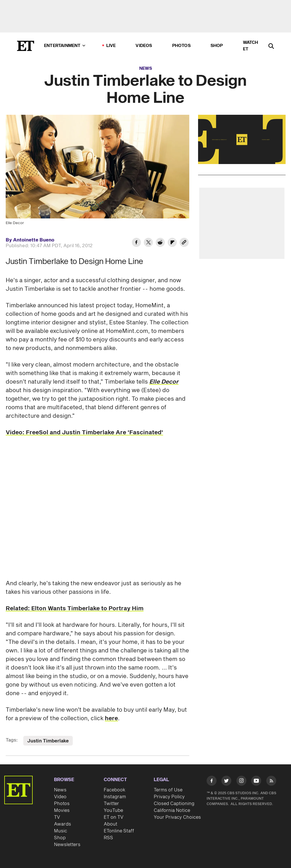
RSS (108, 838)
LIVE (111, 46)
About (111, 824)
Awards (63, 824)
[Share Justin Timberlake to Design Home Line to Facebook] (136, 243)
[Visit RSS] (271, 782)
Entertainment (65, 46)
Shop (217, 46)
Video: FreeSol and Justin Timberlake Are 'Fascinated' (84, 433)
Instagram (115, 797)
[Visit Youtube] (256, 782)
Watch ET (251, 46)
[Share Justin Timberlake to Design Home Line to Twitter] (148, 243)
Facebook (115, 790)
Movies (62, 810)
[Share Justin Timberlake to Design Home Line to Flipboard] (172, 243)
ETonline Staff (119, 831)
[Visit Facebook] (212, 782)
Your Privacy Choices (177, 817)
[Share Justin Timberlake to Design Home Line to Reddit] (160, 243)
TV (57, 817)
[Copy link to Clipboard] (184, 243)
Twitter (111, 804)
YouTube (113, 810)
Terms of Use (168, 790)
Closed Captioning (174, 804)
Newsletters (67, 845)
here (111, 718)
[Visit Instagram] (241, 782)
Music (61, 831)
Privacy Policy (169, 797)
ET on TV (114, 817)
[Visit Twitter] (226, 782)
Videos (144, 46)
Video (60, 797)
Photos (181, 46)
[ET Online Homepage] (26, 46)
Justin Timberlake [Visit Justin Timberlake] (48, 741)
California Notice (172, 810)
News (146, 68)
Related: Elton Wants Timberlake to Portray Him (75, 609)
